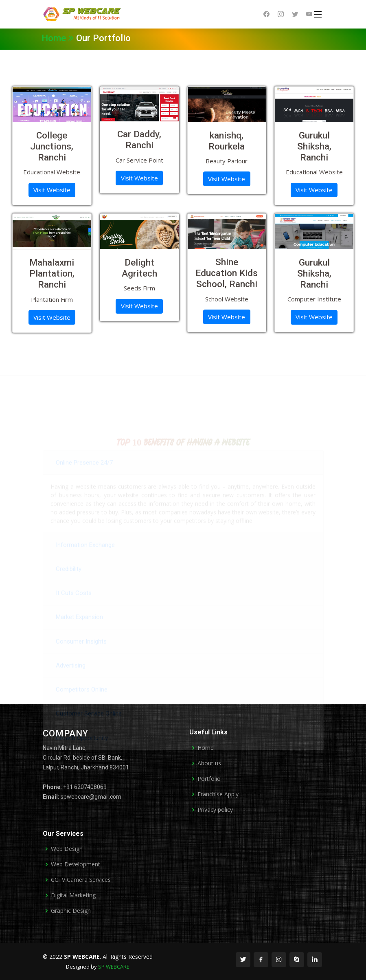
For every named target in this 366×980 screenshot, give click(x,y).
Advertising (71, 680)
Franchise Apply (218, 794)
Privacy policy (215, 810)
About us (209, 763)
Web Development (76, 864)
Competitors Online (82, 705)
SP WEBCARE (114, 967)
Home (59, 38)
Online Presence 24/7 (84, 477)
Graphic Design (71, 911)
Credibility (69, 584)
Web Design (67, 849)
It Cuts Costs (74, 608)
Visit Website (52, 190)
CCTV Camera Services (81, 880)
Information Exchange (85, 560)
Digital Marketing (73, 895)
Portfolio (209, 779)
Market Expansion (79, 632)
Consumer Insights (81, 656)
